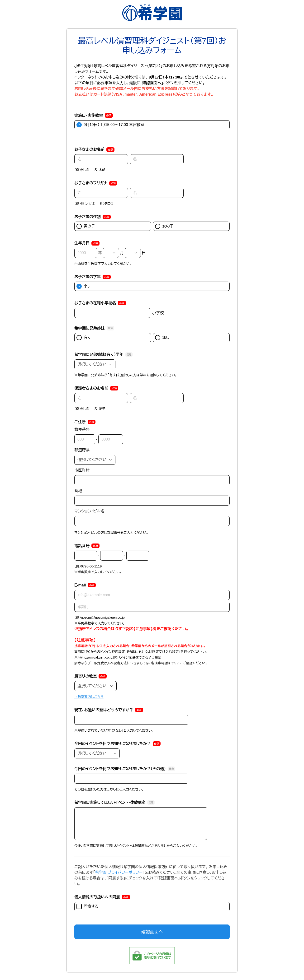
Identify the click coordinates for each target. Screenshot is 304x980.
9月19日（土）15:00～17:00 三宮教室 (110, 125)
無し (162, 338)
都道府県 (82, 450)
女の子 (164, 226)
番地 (78, 491)
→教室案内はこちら (89, 697)
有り (84, 338)
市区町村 (82, 470)
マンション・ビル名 (89, 511)
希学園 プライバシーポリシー (119, 872)
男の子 (86, 226)
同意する (88, 906)
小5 (83, 286)
